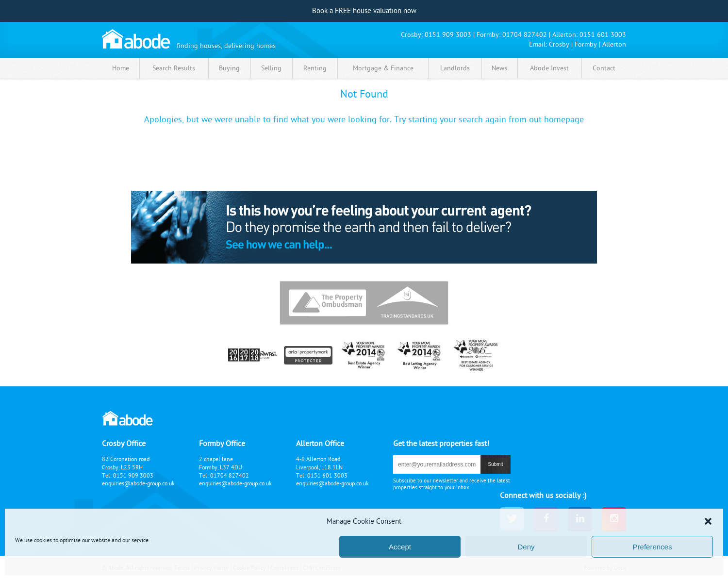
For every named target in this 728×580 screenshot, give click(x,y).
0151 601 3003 (603, 35)
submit (495, 464)
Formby (586, 44)
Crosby (559, 44)
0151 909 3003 (448, 35)
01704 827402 (525, 35)
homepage (564, 120)
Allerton (614, 44)
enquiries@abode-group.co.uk (138, 483)
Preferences (653, 547)
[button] (708, 521)
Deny (526, 547)
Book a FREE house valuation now (364, 11)
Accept (400, 547)
